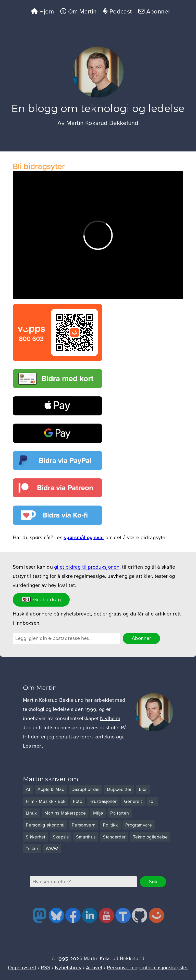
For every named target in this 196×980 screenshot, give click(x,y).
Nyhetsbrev (68, 968)
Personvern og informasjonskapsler (148, 968)
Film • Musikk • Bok (46, 801)
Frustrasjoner (103, 801)
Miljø (98, 813)
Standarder (114, 837)
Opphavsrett (22, 968)
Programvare (139, 825)
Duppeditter (119, 789)
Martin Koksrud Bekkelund (102, 123)
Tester (32, 849)
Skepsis (61, 837)
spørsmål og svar (84, 538)
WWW (52, 849)
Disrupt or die (85, 789)
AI (28, 789)
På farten (120, 813)
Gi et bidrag (41, 600)
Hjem (42, 12)
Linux (31, 813)
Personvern (84, 825)
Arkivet (94, 968)
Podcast (118, 12)
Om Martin (78, 12)
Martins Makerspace (65, 813)
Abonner (154, 12)
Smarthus (86, 837)
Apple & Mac (51, 789)
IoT (152, 801)
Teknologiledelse (150, 837)
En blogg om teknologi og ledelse (98, 108)
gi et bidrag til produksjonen (87, 567)
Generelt (133, 801)
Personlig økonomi (45, 825)
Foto (78, 801)
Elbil (143, 789)
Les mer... (34, 746)
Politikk (110, 825)
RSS (46, 968)
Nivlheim (110, 719)
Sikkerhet (36, 837)
